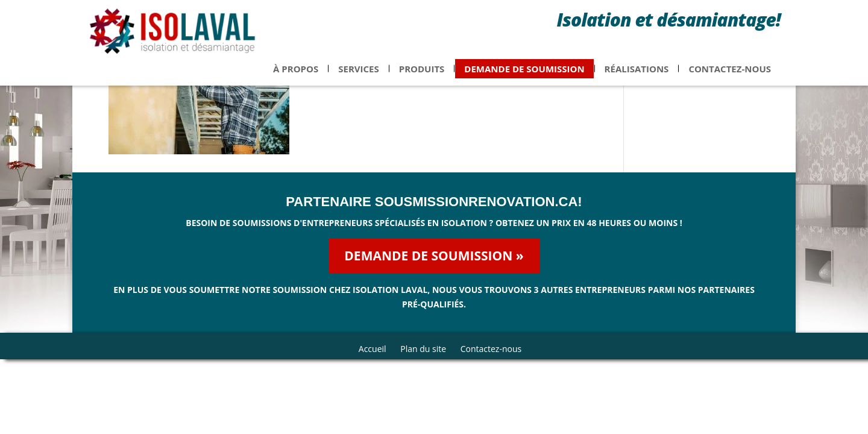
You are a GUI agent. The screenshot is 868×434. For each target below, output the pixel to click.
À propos (296, 76)
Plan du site (423, 349)
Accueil (373, 349)
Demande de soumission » (434, 256)
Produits (422, 76)
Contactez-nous (730, 76)
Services (359, 76)
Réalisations (637, 76)
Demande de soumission (524, 76)
